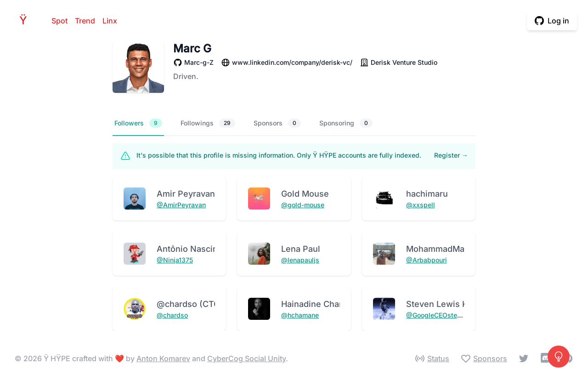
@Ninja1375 (175, 260)
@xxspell (421, 205)
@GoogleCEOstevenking (444, 315)
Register (451, 155)
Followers (138, 123)
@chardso (172, 315)
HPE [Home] (26, 20)
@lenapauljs (300, 260)
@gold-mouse (303, 205)
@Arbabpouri (427, 260)
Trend (85, 21)
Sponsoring (346, 123)
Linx (110, 21)
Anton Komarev (163, 358)
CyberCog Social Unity (246, 358)
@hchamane (300, 315)
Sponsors (277, 123)
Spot (59, 21)
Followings (208, 123)
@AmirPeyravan (181, 205)
